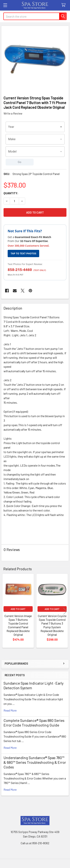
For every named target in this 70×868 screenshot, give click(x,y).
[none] (35, 60)
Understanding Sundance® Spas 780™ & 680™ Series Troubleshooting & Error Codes (35, 762)
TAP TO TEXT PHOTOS (23, 253)
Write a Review (13, 113)
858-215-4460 (20, 270)
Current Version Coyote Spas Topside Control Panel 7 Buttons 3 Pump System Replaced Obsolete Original (52, 625)
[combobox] (35, 127)
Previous (5, 611)
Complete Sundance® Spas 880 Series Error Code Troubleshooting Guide (34, 723)
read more (10, 710)
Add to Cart (18, 609)
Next (65, 611)
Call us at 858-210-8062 (35, 843)
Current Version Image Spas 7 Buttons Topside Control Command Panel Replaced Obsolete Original (18, 625)
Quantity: (11, 193)
